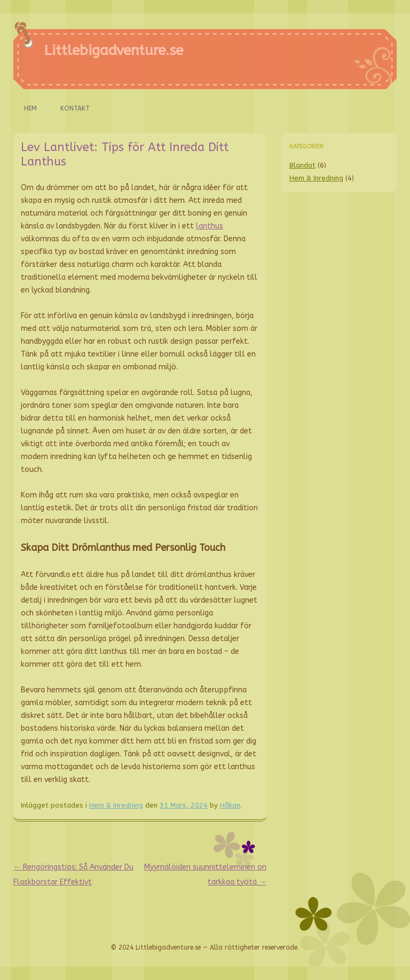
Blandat (302, 165)
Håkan (230, 805)
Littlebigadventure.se (114, 50)
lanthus (210, 226)
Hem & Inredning (116, 805)
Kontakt (75, 108)
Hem (30, 108)
